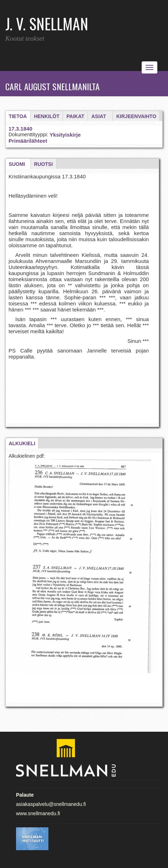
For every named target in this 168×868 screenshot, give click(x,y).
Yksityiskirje (65, 135)
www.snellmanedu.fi (38, 813)
